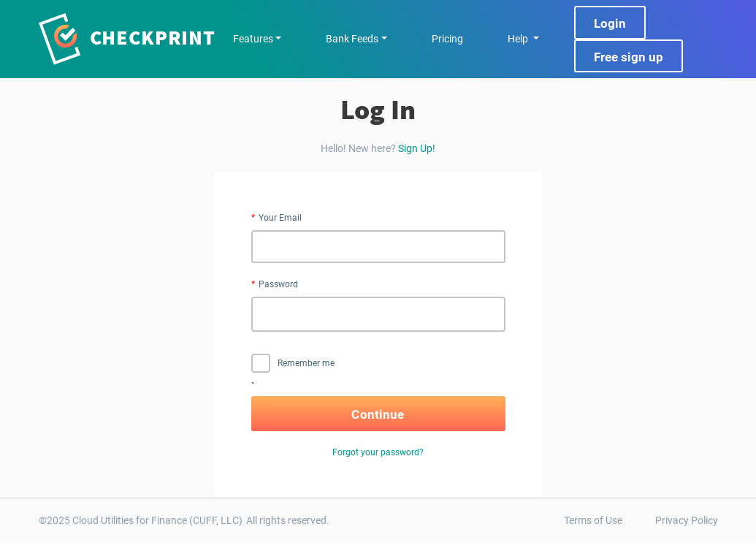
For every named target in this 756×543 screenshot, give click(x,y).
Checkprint (153, 37)
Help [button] (519, 39)
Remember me (293, 363)
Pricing (447, 39)
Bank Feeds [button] (352, 39)
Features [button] (253, 39)
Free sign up (629, 57)
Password (278, 284)
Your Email (280, 218)
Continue (378, 414)
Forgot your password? (378, 452)
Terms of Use (593, 520)
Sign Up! (417, 148)
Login (610, 23)
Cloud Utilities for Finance (130, 520)
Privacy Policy (687, 520)
